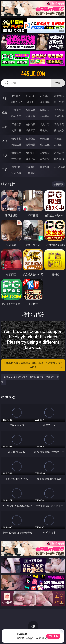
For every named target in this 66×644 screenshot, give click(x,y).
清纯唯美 (30, 145)
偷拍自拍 (30, 124)
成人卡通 (45, 124)
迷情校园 (16, 159)
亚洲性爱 (16, 124)
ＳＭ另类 (59, 116)
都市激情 (16, 153)
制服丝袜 (16, 130)
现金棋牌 (45, 102)
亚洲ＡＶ (16, 110)
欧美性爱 (59, 124)
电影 (5, 127)
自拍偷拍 (30, 110)
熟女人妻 (16, 116)
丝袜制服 (30, 116)
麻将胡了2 (16, 102)
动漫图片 (59, 138)
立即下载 (53, 636)
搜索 (58, 83)
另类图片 (59, 145)
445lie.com (33, 74)
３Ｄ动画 (59, 110)
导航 (5, 169)
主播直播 (45, 116)
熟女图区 (45, 145)
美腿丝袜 (16, 145)
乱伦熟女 (45, 130)
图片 (5, 141)
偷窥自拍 (16, 138)
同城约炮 (16, 167)
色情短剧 (30, 173)
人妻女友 (45, 153)
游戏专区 (59, 96)
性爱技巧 (59, 159)
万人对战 (45, 96)
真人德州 (30, 96)
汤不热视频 (59, 167)
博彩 (5, 99)
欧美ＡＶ (45, 110)
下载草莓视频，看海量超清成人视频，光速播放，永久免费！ (33, 365)
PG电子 (16, 96)
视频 (5, 113)
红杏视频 (16, 173)
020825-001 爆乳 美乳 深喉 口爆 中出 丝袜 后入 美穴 (30, 380)
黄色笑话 (45, 159)
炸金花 (30, 102)
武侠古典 (59, 153)
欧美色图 (45, 138)
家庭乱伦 (30, 153)
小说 (5, 155)
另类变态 (59, 130)
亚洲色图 (30, 138)
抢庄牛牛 (59, 102)
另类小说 (30, 159)
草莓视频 (45, 167)
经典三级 (30, 130)
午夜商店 (30, 167)
